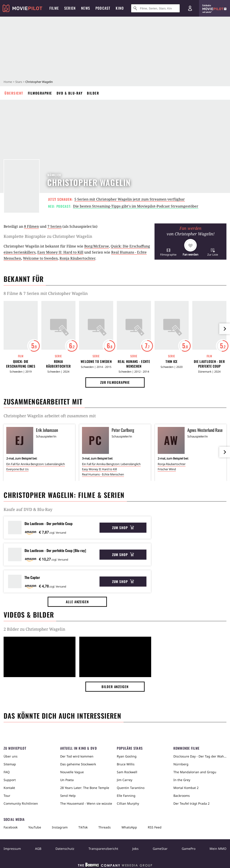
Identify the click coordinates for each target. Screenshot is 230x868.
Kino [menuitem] (120, 8)
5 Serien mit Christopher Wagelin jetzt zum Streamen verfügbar (130, 199)
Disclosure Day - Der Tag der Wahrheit (200, 756)
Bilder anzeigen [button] (115, 687)
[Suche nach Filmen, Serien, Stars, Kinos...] (155, 8)
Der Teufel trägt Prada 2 (191, 803)
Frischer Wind (167, 469)
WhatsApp (129, 827)
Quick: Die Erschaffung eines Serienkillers (21, 364)
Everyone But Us (17, 469)
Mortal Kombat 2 (186, 788)
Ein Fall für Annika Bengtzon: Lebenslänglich (36, 464)
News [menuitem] (86, 8)
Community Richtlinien (21, 803)
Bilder (93, 93)
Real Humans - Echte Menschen (134, 364)
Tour (7, 796)
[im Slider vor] (225, 329)
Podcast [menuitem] (103, 8)
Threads (105, 827)
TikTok (83, 827)
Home (8, 82)
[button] (168, 252)
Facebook (11, 827)
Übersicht (14, 93)
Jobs (135, 849)
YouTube (35, 827)
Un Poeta (67, 780)
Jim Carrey (125, 780)
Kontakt (9, 788)
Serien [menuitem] (70, 8)
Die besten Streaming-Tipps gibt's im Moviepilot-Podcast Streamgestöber (136, 206)
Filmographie (40, 93)
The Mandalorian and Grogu (195, 772)
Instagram (60, 827)
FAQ (7, 772)
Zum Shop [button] (123, 528)
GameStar (160, 849)
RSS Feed (155, 827)
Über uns (11, 756)
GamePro (189, 849)
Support (10, 780)
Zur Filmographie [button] (115, 382)
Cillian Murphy (128, 803)
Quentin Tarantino (131, 788)
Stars (19, 82)
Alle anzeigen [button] (77, 602)
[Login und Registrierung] (190, 8)
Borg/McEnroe (97, 246)
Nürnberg (181, 764)
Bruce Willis (126, 764)
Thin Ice (171, 361)
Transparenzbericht (103, 849)
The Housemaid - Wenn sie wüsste (86, 803)
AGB (38, 849)
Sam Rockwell (127, 772)
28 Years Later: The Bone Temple (85, 788)
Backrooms (182, 796)
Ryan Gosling (127, 756)
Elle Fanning (126, 796)
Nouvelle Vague (72, 772)
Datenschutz (65, 849)
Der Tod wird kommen (77, 756)
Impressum (12, 849)
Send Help (68, 796)
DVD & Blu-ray (70, 93)
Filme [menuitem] (54, 8)
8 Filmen (31, 226)
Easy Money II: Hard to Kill (60, 252)
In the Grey (182, 780)
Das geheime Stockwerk (78, 764)
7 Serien (54, 226)
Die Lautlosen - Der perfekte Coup (209, 364)
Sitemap (10, 764)
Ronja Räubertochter (77, 258)
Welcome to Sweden (40, 258)
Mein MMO (218, 849)
